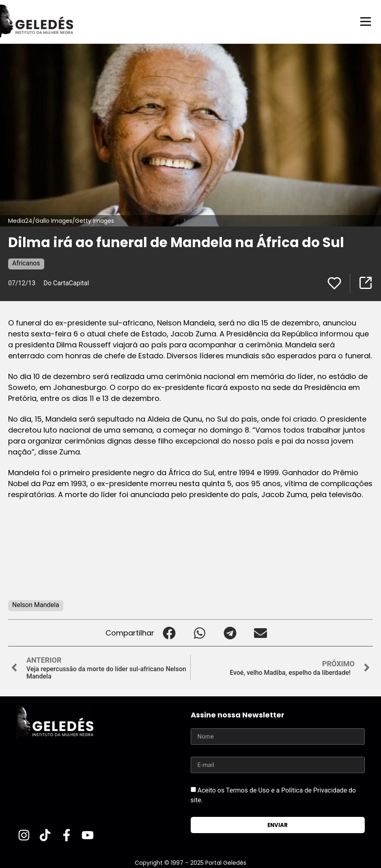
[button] (169, 632)
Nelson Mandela (36, 604)
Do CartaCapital (66, 283)
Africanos (26, 263)
